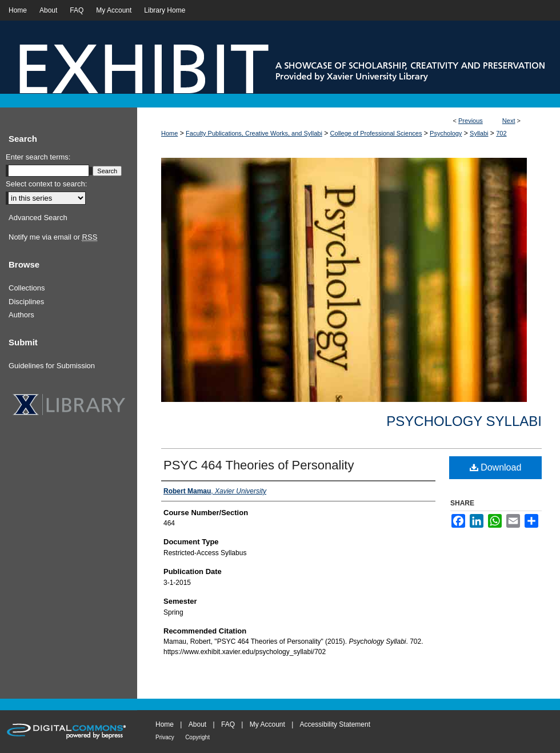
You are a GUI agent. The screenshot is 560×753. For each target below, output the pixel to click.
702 (501, 133)
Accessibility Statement (335, 724)
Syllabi (479, 133)
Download (496, 467)
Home (169, 133)
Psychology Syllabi (464, 421)
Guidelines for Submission (52, 366)
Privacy (165, 737)
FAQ (228, 724)
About (197, 724)
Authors (21, 315)
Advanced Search (38, 218)
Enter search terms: (38, 157)
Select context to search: (46, 184)
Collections (27, 288)
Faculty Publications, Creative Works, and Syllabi (254, 133)
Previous (471, 121)
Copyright (197, 737)
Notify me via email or (53, 237)
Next (509, 121)
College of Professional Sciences (376, 133)
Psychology (446, 133)
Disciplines (26, 302)
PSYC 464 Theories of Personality (259, 465)
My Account (267, 724)
